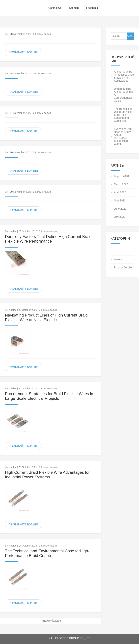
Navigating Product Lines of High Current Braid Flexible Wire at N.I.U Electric (46, 317)
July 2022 (120, 217)
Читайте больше (51, 621)
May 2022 (120, 201)
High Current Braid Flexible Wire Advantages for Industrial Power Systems (47, 475)
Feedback (92, 8)
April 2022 (120, 192)
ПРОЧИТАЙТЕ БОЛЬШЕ (23, 52)
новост (118, 259)
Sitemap (74, 8)
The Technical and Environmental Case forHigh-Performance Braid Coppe (47, 553)
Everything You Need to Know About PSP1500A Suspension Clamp (123, 136)
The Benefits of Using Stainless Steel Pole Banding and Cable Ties (123, 115)
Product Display (123, 268)
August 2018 (121, 176)
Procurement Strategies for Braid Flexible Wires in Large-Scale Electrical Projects (49, 396)
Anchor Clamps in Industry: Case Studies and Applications (124, 76)
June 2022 (120, 209)
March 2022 (121, 184)
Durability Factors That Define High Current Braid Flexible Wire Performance (48, 239)
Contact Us (55, 8)
